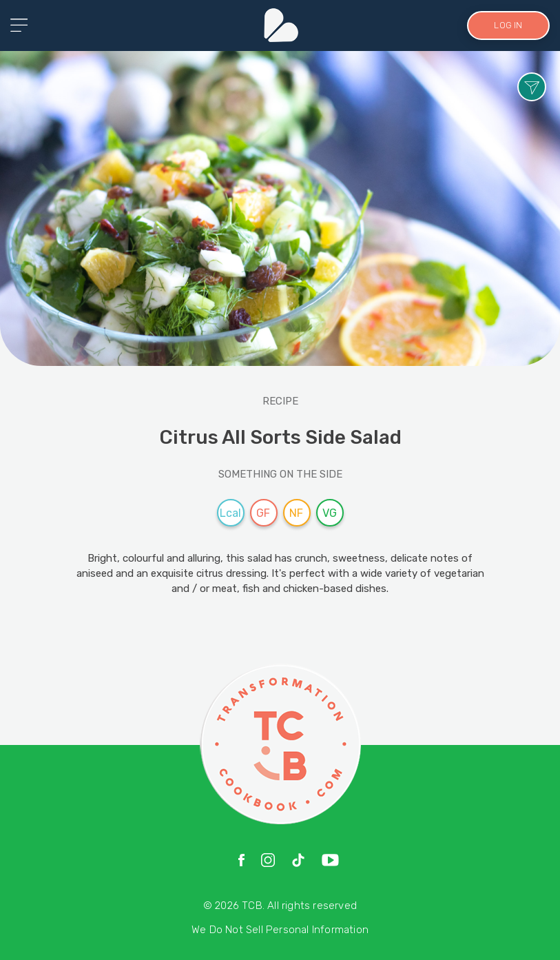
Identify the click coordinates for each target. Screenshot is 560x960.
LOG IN (508, 25)
